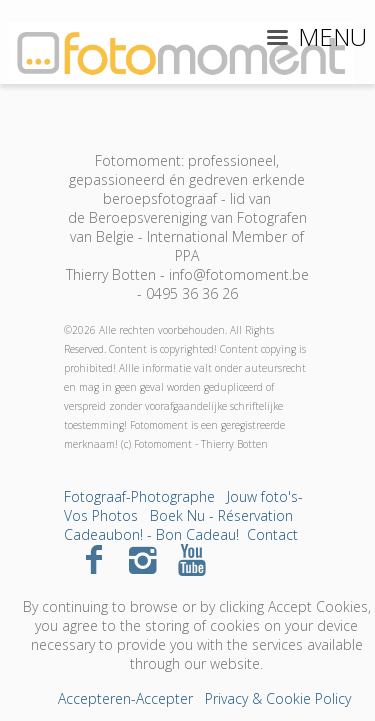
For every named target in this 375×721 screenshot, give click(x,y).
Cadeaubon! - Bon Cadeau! (151, 534)
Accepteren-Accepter (125, 698)
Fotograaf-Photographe (139, 496)
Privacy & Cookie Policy (278, 698)
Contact (272, 534)
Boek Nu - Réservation (221, 515)
